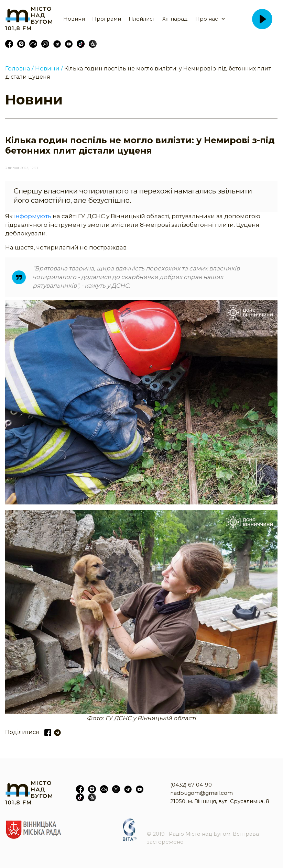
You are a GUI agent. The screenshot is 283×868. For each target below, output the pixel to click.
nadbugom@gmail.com (202, 793)
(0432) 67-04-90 (191, 785)
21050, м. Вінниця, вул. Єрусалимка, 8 (220, 801)
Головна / (19, 68)
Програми (107, 19)
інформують (33, 216)
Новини (74, 19)
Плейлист (142, 19)
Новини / (49, 68)
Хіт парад (175, 19)
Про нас (207, 19)
